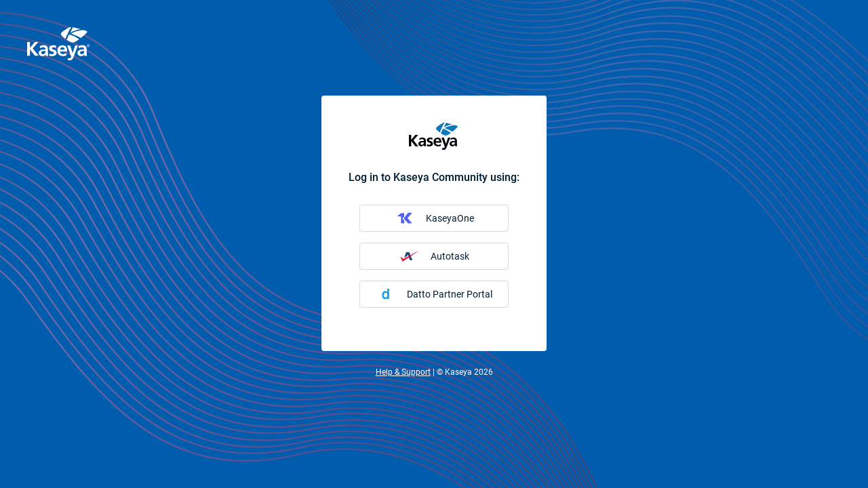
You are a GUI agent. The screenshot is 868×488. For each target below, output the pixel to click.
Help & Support (403, 372)
